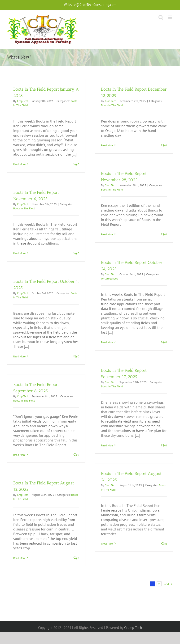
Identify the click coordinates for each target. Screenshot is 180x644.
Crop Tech (23, 101)
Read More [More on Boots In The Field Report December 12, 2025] (107, 145)
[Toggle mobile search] (161, 17)
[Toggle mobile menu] (170, 17)
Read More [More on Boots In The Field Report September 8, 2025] (19, 455)
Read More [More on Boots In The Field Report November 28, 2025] (107, 234)
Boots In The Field (112, 105)
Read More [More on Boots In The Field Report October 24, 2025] (107, 342)
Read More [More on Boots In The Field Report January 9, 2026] (19, 164)
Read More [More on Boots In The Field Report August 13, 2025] (19, 558)
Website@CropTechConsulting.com (90, 5)
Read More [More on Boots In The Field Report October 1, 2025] (19, 356)
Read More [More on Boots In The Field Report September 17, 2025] (107, 445)
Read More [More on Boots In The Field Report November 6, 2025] (19, 253)
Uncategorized (110, 278)
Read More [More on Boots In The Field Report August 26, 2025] (107, 544)
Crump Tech (133, 628)
